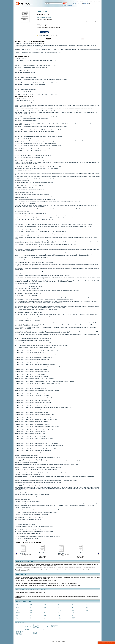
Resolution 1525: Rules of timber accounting (23, 471)
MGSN (31, 604)
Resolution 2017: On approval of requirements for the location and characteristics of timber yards (32, 484)
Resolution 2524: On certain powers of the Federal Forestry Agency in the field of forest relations (32, 494)
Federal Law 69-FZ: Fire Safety (20, 88)
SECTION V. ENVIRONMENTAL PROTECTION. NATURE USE (32, 45)
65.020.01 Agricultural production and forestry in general (51, 52)
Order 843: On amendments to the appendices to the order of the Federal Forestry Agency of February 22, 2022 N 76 (36, 311)
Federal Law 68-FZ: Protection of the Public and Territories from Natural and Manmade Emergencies (33, 86)
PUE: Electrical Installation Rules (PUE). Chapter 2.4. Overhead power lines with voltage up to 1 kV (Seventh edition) (36, 444)
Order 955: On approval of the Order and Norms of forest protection (27, 320)
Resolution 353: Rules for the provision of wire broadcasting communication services (30, 496)
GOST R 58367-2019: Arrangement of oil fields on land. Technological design (29, 157)
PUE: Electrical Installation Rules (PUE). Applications (24, 428)
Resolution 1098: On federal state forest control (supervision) (26, 462)
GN (16, 609)
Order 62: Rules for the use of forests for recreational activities (26, 283)
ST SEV (73, 611)
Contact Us (59, 639)
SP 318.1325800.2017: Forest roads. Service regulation (25, 525)
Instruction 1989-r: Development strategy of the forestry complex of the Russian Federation (31, 165)
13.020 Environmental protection (70, 50)
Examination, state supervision (41, 8)
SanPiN (59, 619)
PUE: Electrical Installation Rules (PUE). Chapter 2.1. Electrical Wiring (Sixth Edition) (30, 375)
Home (73, 1)
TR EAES (74, 617)
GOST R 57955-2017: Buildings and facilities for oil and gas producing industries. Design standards (33, 149)
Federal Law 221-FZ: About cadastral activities (23, 74)
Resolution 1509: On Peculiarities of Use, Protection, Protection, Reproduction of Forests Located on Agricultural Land (36, 469)
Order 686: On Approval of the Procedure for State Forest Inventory (27, 288)
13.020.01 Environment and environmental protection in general (88, 50)
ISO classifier (17, 48)
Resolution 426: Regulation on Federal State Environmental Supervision (28, 501)
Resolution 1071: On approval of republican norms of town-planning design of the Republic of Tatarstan (34, 459)
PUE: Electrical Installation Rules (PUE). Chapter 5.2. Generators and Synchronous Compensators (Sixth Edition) (36, 397)
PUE (59, 606)
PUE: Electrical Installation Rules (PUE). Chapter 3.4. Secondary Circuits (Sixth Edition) (31, 389)
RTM (59, 617)
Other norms (46, 611)
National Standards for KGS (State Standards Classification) (37, 626)
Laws (17, 614)
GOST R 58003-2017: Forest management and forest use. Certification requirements (30, 150)
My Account (79, 3)
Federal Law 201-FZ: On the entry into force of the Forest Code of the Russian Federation (31, 119)
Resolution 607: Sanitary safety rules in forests (23, 507)
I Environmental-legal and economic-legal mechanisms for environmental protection (60, 45)
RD (58, 607)
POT (45, 617)
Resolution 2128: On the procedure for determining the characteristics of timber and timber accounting (33, 486)
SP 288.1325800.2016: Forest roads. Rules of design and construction (28, 519)
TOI (73, 616)
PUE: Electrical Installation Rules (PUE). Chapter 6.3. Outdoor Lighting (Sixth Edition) (30, 435)
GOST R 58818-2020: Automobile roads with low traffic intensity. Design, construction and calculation (33, 161)
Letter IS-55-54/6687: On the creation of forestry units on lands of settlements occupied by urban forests (34, 182)
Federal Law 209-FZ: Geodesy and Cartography (24, 71)
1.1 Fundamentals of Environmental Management (35, 46)
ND (30, 616)
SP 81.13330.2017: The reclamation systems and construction (26, 538)
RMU (59, 612)
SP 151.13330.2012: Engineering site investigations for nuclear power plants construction (31, 514)
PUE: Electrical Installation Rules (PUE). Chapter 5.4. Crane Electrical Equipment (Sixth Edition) (32, 401)
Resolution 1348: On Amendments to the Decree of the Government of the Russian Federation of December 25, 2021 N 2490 (38, 468)
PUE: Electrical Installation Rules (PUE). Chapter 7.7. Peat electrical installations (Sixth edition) (32, 425)
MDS (17, 619)
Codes (17, 604)
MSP (31, 611)
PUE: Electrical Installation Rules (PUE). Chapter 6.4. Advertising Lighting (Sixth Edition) (31, 437)
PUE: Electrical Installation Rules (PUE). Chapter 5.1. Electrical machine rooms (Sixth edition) (32, 395)
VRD (87, 609)
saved (76, 5)
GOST (17, 611)
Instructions (18, 612)
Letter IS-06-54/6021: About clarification (22, 181)
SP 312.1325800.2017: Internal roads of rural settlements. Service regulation (29, 521)
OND (45, 604)
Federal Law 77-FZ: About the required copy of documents (25, 90)
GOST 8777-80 (22, 553)
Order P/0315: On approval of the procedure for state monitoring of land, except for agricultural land (33, 339)
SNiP (73, 604)
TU (86, 604)
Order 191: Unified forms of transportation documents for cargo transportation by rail (30, 213)
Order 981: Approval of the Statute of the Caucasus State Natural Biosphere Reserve (30, 330)
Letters (17, 616)
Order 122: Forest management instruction (23, 212)
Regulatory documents (30, 8)
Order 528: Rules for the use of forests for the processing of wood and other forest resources (32, 257)
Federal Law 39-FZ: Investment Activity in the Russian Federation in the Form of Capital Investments (33, 81)
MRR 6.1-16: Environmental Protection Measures (24, 193)
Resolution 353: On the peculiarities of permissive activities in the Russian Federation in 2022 (32, 498)
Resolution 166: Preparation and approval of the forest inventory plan (27, 475)
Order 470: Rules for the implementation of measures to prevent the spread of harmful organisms (33, 236)
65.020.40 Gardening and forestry (47, 54)
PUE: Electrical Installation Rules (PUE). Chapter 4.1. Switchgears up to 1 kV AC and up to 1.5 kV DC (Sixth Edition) (36, 351)
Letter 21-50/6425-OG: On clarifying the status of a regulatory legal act (28, 172)
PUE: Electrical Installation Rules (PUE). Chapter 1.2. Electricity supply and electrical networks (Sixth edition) (35, 364)
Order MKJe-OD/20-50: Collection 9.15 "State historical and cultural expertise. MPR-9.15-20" (32, 337)
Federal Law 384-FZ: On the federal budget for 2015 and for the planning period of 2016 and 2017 (33, 128)
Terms (91, 1)
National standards (28, 633)
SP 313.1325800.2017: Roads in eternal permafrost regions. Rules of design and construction (32, 523)
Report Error (55, 35)
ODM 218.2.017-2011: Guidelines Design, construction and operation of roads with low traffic (32, 194)
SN (72, 606)
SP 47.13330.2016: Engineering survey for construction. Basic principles (28, 533)
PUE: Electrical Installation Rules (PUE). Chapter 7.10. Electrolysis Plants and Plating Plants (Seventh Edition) (35, 361)
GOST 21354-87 (42, 553)
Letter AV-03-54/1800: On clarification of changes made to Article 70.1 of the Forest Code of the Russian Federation (36, 179)
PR (58, 604)
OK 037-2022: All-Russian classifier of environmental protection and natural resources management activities (35, 199)
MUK (31, 612)
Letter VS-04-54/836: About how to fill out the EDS (24, 187)
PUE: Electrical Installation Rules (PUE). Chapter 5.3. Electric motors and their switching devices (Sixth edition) (35, 399)
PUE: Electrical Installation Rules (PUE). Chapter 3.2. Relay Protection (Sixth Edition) (30, 385)
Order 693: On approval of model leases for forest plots (25, 292)
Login (75, 3)
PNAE (45, 614)
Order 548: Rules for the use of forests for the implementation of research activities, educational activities (34, 263)
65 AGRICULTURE (24, 52)
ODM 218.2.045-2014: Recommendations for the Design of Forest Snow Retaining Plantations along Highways (35, 196)
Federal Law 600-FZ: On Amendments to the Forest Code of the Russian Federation (30, 84)
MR (31, 607)
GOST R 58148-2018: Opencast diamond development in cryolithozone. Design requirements (32, 154)
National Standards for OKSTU (37, 629)
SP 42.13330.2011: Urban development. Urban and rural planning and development (30, 528)
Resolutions (60, 611)
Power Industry (45, 626)
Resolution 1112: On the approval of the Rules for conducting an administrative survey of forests (32, 466)
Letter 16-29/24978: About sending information (23, 170)
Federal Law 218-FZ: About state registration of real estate (25, 72)
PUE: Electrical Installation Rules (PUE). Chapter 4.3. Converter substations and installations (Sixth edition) (34, 392)
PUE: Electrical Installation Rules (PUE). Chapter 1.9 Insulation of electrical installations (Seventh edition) (34, 358)
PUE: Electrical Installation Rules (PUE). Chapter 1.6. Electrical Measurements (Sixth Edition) (32, 371)
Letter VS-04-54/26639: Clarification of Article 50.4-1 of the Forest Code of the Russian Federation (33, 186)
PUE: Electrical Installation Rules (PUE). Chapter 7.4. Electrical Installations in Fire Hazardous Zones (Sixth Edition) (36, 419)
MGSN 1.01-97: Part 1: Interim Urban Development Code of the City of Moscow (29, 189)
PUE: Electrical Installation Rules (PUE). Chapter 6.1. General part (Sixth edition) (30, 432)
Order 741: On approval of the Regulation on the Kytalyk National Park (28, 294)
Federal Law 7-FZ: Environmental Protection (23, 91)
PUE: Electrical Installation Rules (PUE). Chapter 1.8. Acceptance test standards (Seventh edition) (33, 450)
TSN (73, 619)
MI (30, 606)
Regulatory (82, 1)
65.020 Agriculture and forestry (34, 52)
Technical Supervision (53, 629)
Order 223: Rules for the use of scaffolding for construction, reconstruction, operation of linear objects (33, 221)
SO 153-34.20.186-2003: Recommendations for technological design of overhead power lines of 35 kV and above (36, 513)
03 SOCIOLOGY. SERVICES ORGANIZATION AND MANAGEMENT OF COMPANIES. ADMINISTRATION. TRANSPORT (43, 48)
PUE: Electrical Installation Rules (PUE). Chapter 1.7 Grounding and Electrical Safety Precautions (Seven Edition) (36, 356)
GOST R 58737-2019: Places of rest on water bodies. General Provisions (28, 159)
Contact (99, 1)
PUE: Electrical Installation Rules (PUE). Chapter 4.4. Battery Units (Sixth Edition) (30, 394)
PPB (45, 619)
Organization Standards (36, 633)
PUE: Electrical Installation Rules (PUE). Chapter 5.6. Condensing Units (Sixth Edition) (31, 404)
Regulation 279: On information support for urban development (26, 456)
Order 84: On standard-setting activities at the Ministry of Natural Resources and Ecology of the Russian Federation (36, 309)
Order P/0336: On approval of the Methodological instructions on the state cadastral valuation (32, 340)
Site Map (69, 639)
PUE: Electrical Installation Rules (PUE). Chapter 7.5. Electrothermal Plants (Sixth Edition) (31, 421)
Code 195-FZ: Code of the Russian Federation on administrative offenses (28, 62)
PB (44, 612)
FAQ (49, 639)
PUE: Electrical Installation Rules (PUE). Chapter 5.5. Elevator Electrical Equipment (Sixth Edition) (33, 402)
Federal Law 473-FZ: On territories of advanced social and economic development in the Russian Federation (35, 131)
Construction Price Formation (19, 629)
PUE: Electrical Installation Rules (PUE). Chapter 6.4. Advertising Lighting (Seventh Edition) (32, 413)
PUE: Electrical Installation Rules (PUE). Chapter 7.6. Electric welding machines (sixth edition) (32, 423)
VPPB (87, 607)
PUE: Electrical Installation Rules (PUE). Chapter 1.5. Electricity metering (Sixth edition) (31, 370)
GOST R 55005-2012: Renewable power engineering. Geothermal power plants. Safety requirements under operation (36, 142)
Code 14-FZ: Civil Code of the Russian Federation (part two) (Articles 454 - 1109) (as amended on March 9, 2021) (36, 60)
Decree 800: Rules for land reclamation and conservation (25, 104)
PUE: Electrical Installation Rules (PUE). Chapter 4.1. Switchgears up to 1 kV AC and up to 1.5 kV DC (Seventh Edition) (37, 447)
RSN (59, 616)
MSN (31, 609)
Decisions (18, 606)
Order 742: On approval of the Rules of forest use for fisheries (26, 295)
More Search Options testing (67, 5)
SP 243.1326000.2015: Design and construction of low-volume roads (27, 516)
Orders (45, 607)
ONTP (45, 606)
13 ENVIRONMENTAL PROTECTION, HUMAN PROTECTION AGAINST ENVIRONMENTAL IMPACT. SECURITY (42, 50)
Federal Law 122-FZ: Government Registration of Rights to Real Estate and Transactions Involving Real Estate (35, 66)
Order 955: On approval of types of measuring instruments (25, 319)
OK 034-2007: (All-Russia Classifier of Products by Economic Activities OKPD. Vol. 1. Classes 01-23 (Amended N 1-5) (36, 95)
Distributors (87, 1)
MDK (17, 617)
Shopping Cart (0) (86, 3)
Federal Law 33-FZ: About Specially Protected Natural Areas (26, 78)
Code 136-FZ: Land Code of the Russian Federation (24, 59)
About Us (95, 1)
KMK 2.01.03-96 (61, 553)
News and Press (53, 639)
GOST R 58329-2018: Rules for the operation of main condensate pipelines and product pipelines (33, 156)
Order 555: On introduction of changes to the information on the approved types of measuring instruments (34, 267)
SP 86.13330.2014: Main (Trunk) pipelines (22, 540)
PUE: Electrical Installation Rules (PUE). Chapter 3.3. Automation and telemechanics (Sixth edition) (33, 387)
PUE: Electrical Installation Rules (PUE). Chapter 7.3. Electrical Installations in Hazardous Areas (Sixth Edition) (35, 418)
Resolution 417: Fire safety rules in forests (22, 500)
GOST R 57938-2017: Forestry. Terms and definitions (24, 147)
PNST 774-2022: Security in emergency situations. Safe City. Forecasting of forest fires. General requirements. (35, 347)
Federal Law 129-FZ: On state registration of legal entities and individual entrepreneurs (31, 67)
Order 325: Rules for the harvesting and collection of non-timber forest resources (30, 230)
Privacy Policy (65, 639)
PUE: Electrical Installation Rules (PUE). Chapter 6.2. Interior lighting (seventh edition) (31, 409)
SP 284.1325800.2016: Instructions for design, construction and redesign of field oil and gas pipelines (33, 518)
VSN (87, 611)
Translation (77, 1)
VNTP (87, 606)
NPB (31, 617)
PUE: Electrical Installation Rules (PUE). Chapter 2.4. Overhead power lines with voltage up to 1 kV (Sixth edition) (36, 380)
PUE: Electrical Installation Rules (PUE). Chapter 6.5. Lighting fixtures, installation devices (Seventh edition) (35, 414)
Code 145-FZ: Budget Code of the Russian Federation (25, 100)
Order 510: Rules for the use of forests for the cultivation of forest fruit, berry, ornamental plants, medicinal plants (35, 240)
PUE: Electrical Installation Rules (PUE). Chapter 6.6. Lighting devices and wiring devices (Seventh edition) (34, 430)
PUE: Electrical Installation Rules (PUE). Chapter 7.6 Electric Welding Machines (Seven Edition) (32, 359)
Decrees (17, 607)
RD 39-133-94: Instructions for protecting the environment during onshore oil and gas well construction (34, 454)
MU (31, 614)
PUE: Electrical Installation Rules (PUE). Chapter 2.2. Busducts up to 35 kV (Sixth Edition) (31, 376)
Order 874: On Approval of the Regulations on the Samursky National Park (28, 313)
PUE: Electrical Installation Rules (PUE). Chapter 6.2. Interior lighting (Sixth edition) (30, 433)
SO (72, 607)
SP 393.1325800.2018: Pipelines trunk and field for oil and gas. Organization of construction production (34, 526)
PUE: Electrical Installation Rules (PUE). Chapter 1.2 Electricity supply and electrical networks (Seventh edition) (35, 354)
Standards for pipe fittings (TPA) (54, 626)
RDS (59, 609)
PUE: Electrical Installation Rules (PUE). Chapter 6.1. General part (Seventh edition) (30, 406)
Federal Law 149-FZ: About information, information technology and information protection (31, 69)
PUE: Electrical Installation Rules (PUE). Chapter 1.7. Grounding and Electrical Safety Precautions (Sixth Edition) (35, 373)
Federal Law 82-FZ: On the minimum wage (23, 93)
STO (73, 612)
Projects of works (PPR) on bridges (45, 629)
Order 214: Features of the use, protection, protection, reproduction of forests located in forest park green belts (35, 219)
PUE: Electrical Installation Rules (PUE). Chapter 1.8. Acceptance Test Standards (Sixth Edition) (32, 349)
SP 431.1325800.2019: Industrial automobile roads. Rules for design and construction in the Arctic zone (34, 531)
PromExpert (17, 45)
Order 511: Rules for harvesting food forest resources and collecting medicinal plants (30, 246)
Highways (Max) (28, 626)
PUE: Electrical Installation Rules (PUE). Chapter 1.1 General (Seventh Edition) (29, 352)
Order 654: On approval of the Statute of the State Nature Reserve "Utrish (28, 287)
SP (72, 609)
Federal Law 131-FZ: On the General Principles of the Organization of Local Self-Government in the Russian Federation (37, 115)
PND (45, 616)
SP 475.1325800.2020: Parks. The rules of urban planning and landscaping (29, 535)
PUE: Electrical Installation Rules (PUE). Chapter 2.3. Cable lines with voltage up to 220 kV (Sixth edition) (34, 378)
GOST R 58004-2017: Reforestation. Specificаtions (24, 152)
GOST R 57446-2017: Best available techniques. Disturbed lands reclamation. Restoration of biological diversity (35, 144)
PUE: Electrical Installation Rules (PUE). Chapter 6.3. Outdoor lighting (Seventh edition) (31, 411)
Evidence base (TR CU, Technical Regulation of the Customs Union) (19, 633)
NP (30, 619)
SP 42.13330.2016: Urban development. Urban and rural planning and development (30, 530)
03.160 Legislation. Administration (73, 48)
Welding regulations (55, 633)
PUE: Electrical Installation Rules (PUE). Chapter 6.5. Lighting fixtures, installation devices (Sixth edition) (34, 438)
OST (45, 609)
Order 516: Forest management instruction (23, 248)
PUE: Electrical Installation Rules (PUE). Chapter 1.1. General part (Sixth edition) (30, 363)
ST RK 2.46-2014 (80, 553)
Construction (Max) (21, 8)
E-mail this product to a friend (44, 35)
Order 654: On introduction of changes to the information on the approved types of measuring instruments (34, 285)
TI (72, 614)
